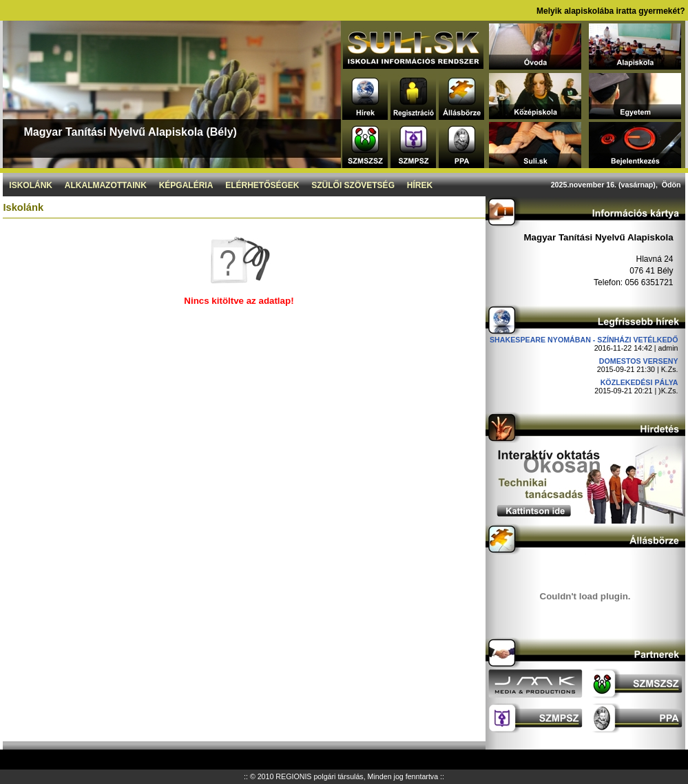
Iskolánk (31, 185)
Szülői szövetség (353, 185)
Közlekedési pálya (639, 382)
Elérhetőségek (262, 185)
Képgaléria (186, 185)
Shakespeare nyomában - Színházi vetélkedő (584, 340)
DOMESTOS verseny (639, 361)
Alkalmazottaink (106, 185)
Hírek (420, 185)
